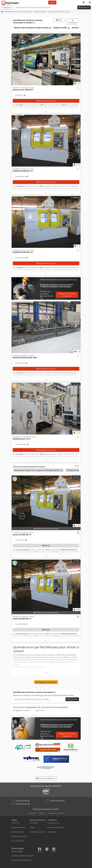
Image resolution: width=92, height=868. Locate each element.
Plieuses (42, 813)
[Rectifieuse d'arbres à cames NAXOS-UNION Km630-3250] (46, 327)
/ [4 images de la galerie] (77, 84)
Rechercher (84, 7)
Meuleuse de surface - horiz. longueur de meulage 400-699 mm (38, 470)
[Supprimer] (50, 28)
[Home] (18, 12)
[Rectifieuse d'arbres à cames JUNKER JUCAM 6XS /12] (46, 141)
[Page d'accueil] (2, 12)
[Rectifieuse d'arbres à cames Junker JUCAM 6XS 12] (46, 501)
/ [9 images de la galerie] (77, 246)
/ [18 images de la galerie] (77, 433)
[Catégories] (7, 7)
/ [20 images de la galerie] (77, 526)
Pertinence (73, 22)
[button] (90, 2)
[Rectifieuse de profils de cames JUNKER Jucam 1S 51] (46, 409)
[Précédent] (13, 59)
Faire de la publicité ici (46, 778)
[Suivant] (79, 59)
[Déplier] (46, 111)
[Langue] (87, 2)
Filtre (59, 20)
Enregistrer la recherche (46, 682)
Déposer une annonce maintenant (67, 295)
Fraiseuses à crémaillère (56, 813)
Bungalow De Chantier (21, 710)
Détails (46, 546)
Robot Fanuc (32, 813)
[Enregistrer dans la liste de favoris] (78, 88)
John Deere (40, 710)
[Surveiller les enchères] (78, 533)
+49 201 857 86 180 (22, 801)
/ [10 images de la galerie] (77, 165)
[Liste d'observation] (84, 2)
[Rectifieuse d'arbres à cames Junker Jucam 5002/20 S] (46, 59)
